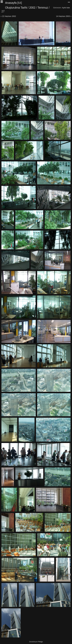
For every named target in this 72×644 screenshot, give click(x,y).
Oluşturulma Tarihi (16, 8)
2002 (32, 8)
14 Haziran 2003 (63, 16)
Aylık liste (66, 8)
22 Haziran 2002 (9, 16)
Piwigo (40, 642)
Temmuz (43, 8)
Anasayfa (11, 3)
